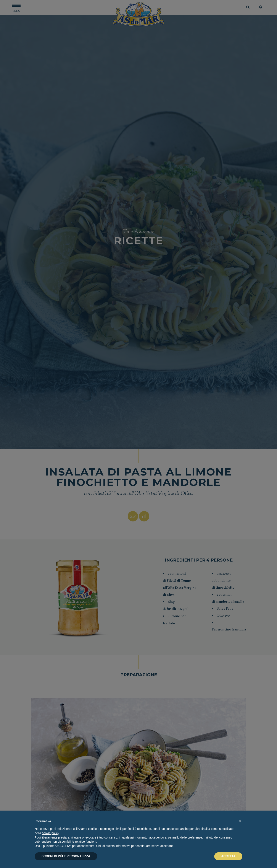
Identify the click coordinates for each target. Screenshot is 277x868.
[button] (240, 821)
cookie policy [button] (50, 833)
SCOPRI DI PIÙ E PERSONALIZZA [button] (66, 856)
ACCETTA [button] (228, 856)
